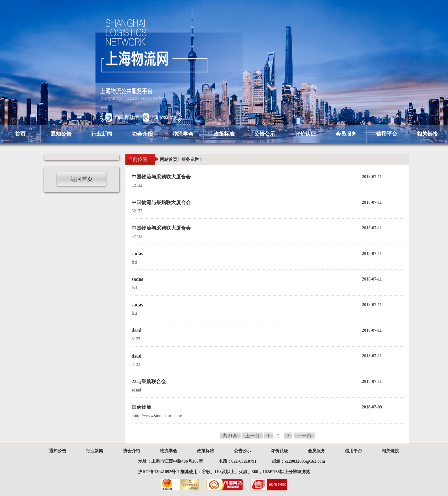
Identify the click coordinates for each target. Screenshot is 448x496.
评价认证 (305, 134)
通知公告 (61, 134)
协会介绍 (142, 134)
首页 (20, 134)
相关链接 (427, 134)
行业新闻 (102, 134)
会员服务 (346, 134)
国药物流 (267, 407)
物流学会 (183, 134)
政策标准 (224, 134)
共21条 (230, 436)
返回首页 (82, 179)
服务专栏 (190, 160)
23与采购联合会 (267, 382)
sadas (267, 254)
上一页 (252, 436)
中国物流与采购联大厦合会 (267, 177)
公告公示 (265, 134)
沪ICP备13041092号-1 (159, 472)
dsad (267, 330)
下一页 (304, 436)
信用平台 (387, 134)
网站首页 (169, 160)
